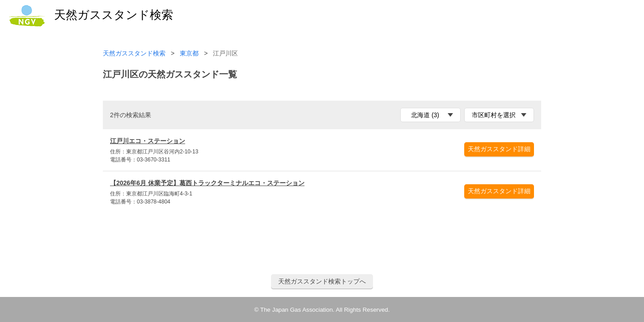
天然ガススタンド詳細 (499, 149)
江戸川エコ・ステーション (148, 141)
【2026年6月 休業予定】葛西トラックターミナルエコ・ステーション (207, 183)
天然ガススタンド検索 (134, 53)
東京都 (189, 53)
